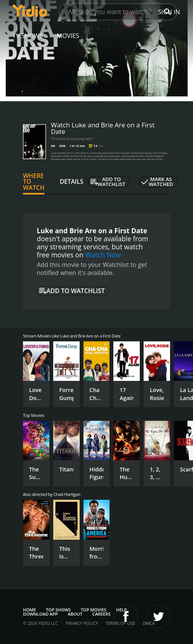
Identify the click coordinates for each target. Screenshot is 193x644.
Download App (40, 614)
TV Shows (28, 36)
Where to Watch (34, 182)
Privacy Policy (82, 623)
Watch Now (103, 255)
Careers (101, 614)
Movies (68, 36)
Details (72, 181)
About (75, 614)
